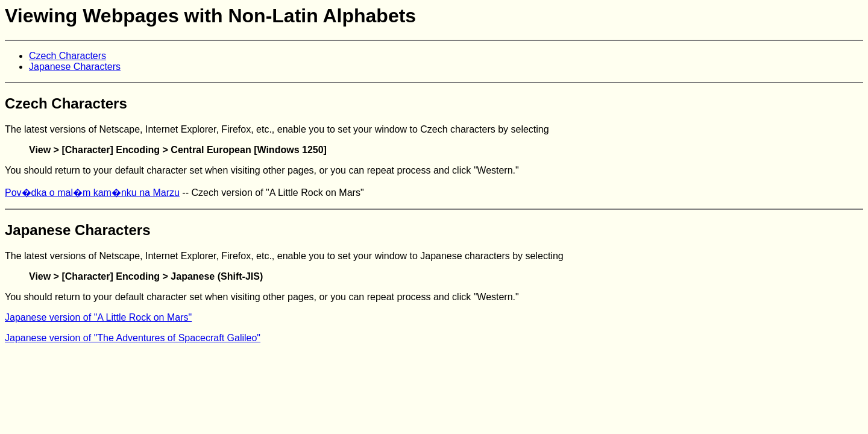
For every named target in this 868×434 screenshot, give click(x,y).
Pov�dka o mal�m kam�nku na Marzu (92, 193)
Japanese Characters (75, 67)
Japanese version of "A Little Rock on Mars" (98, 317)
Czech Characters (68, 56)
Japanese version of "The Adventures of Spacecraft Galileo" (133, 338)
